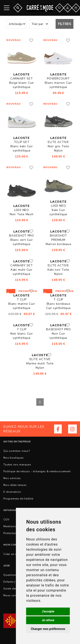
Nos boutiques (13, 458)
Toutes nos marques (17, 465)
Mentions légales (15, 526)
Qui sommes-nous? (17, 451)
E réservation (12, 492)
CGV (6, 520)
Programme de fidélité (18, 499)
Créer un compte (14, 554)
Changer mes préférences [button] (48, 629)
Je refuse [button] (48, 620)
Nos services (12, 478)
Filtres (65, 24)
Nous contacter (14, 595)
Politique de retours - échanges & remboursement (37, 471)
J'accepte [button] (48, 611)
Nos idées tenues (15, 485)
